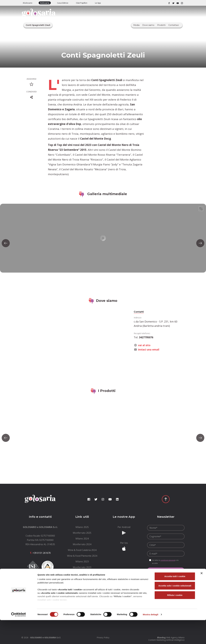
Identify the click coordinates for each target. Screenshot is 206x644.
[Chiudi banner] (202, 597)
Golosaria (45, 3)
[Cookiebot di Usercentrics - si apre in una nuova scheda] (19, 638)
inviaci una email (149, 349)
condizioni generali (168, 560)
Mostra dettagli (150, 638)
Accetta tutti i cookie (175, 600)
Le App (98, 3)
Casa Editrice (63, 3)
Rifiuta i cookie (175, 619)
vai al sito (144, 345)
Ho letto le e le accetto (165, 562)
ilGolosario (28, 3)
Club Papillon (82, 3)
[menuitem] (82, 527)
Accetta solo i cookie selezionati (175, 609)
